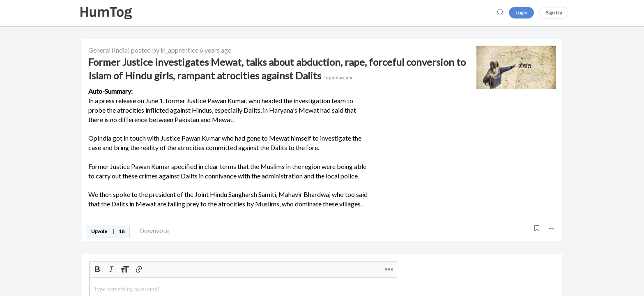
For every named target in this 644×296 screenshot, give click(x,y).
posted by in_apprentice (165, 50)
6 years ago (216, 50)
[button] (552, 228)
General (99, 50)
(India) (121, 50)
